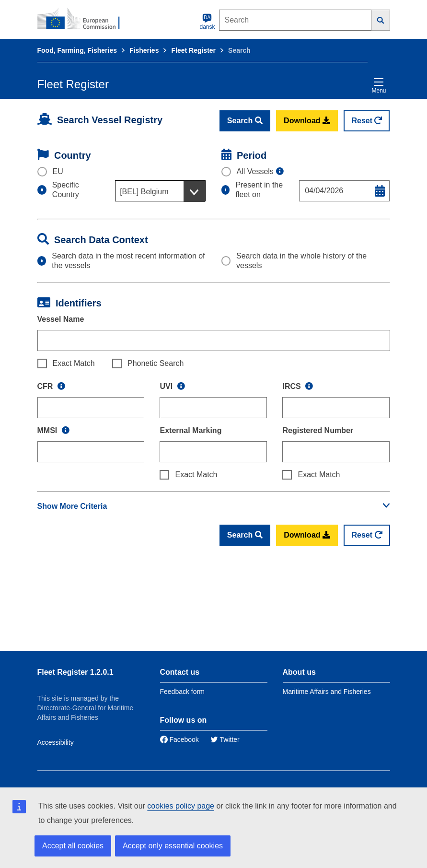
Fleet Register (193, 50)
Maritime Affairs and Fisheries (327, 692)
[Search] (381, 20)
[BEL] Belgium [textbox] (144, 192)
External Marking (190, 430)
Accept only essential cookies (173, 846)
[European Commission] (84, 19)
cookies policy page (181, 806)
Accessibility (56, 742)
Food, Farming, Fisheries (77, 50)
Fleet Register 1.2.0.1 (75, 672)
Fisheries (144, 50)
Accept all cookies (73, 846)
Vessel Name (61, 319)
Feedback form (182, 692)
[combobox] (160, 191)
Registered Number (318, 430)
